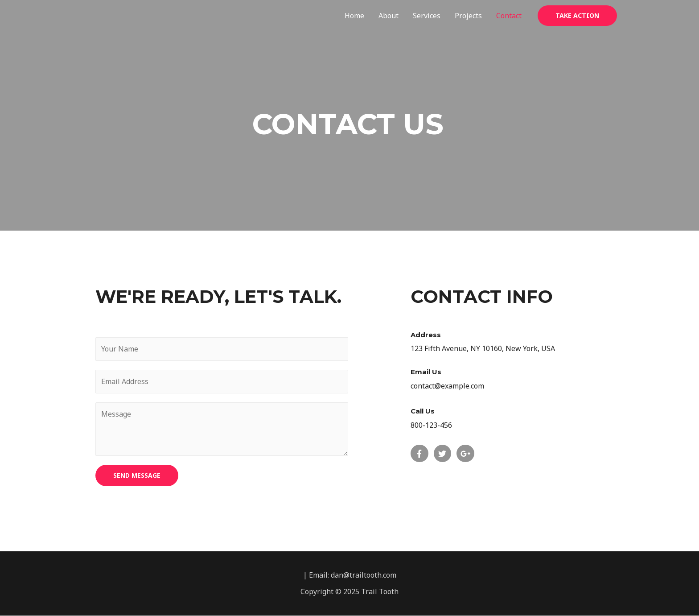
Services (427, 16)
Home (354, 16)
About (389, 16)
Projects (468, 16)
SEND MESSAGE (137, 475)
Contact (509, 16)
